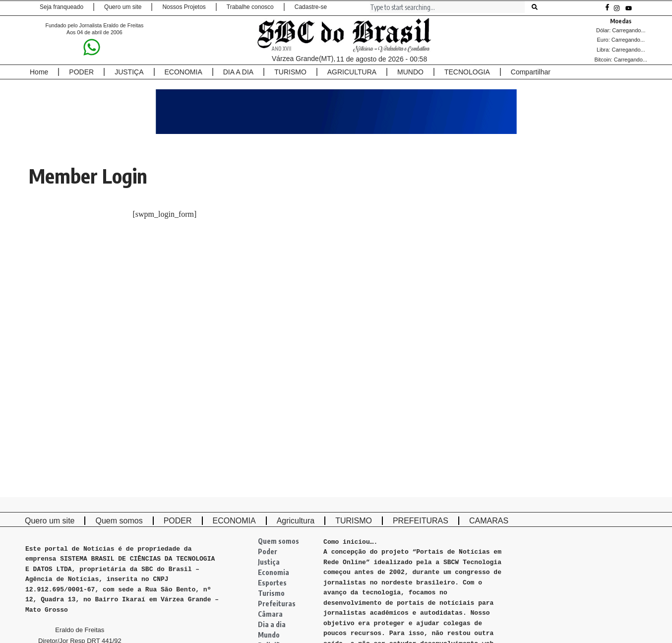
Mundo (269, 635)
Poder (268, 551)
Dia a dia (272, 624)
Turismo (271, 593)
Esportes (272, 583)
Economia (274, 572)
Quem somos (278, 541)
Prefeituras (277, 604)
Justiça (269, 562)
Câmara (270, 614)
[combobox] (447, 7)
